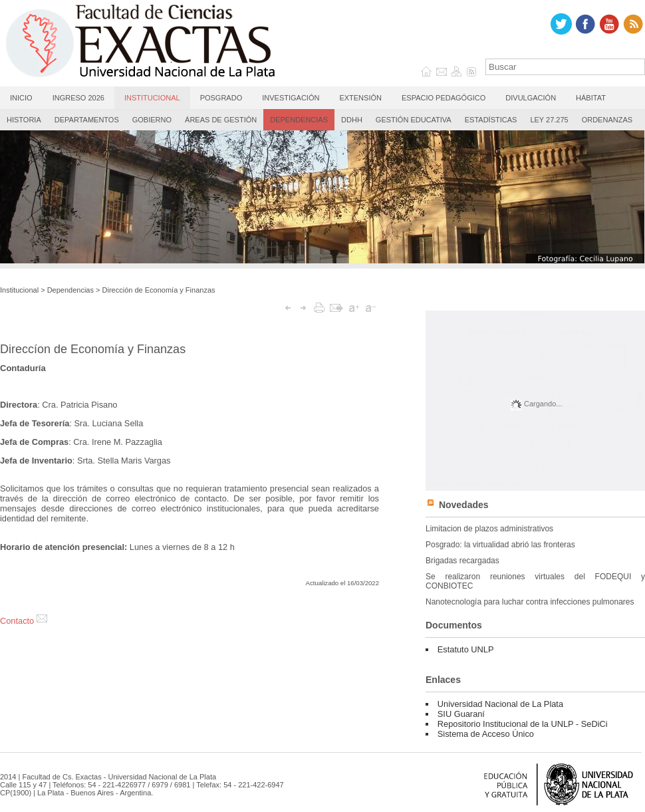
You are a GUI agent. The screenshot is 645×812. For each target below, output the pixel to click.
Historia (24, 120)
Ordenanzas (607, 120)
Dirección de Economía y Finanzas (159, 290)
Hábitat (591, 98)
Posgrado (221, 98)
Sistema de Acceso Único (486, 734)
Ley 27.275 (549, 120)
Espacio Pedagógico (444, 98)
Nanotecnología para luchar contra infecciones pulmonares (530, 602)
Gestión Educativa (414, 120)
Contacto (24, 621)
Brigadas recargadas (462, 561)
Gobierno (152, 120)
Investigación (291, 98)
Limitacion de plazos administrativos (489, 529)
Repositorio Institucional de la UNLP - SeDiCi (523, 724)
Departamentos (87, 120)
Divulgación (531, 98)
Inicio (21, 98)
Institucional (152, 98)
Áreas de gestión (221, 120)
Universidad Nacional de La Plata (500, 704)
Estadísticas (491, 120)
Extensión (360, 98)
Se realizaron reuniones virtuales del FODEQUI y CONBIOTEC (535, 581)
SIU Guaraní (461, 714)
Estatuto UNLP (466, 649)
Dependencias (299, 120)
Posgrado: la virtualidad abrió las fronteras (500, 545)
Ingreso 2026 (78, 98)
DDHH (352, 120)
